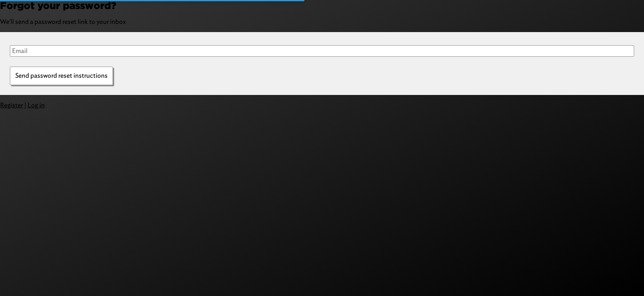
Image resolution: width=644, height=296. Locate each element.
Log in (36, 105)
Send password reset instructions (61, 75)
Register (11, 105)
